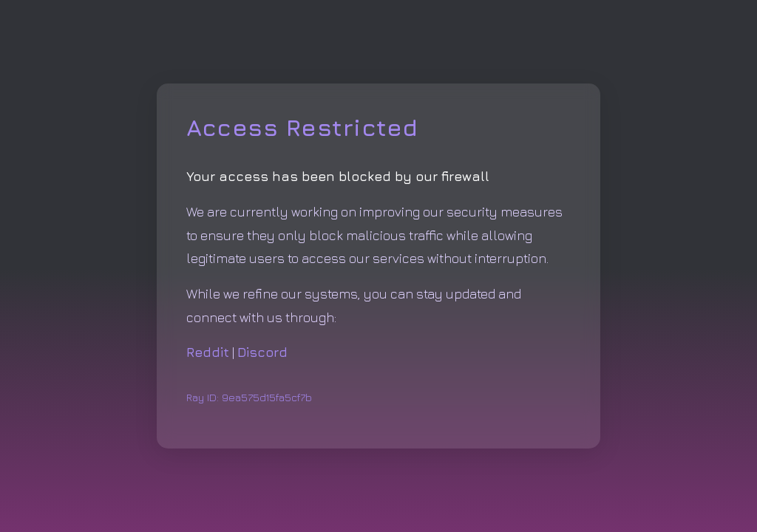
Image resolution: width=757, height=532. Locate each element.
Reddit (208, 352)
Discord (262, 352)
